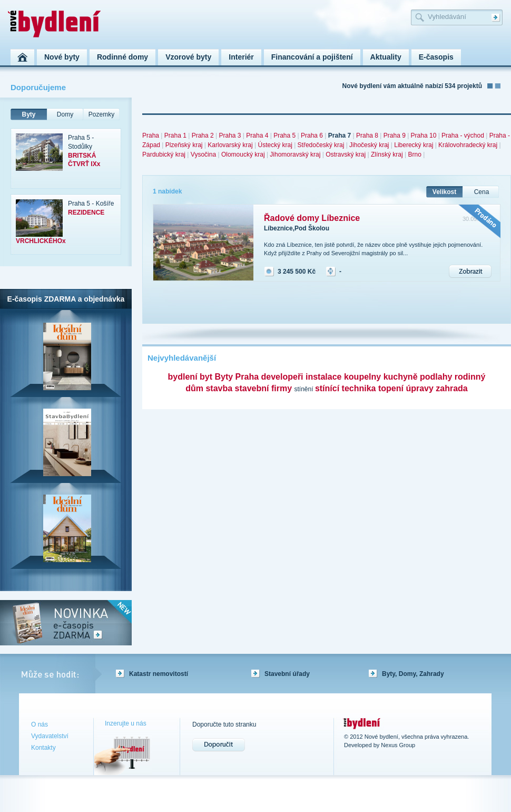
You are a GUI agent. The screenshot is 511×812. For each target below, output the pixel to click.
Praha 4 (257, 136)
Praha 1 (175, 136)
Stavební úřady (287, 674)
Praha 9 (395, 136)
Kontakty (43, 748)
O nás (40, 724)
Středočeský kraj (321, 145)
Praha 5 (284, 136)
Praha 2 (203, 136)
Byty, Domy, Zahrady (413, 674)
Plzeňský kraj (184, 145)
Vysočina (203, 154)
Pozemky (101, 114)
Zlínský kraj (387, 154)
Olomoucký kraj (243, 154)
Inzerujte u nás (126, 723)
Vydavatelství (50, 736)
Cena (482, 192)
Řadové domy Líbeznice (312, 218)
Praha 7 (340, 136)
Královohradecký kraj (468, 145)
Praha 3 (230, 136)
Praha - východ (463, 136)
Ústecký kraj (275, 145)
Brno (414, 154)
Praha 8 (367, 136)
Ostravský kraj (346, 154)
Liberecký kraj (414, 145)
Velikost (444, 192)
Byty (28, 114)
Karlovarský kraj (230, 145)
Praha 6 (312, 136)
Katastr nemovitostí (159, 674)
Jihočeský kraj (369, 145)
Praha (151, 136)
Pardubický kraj (164, 154)
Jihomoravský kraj (295, 154)
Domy (65, 114)
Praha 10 (424, 136)
